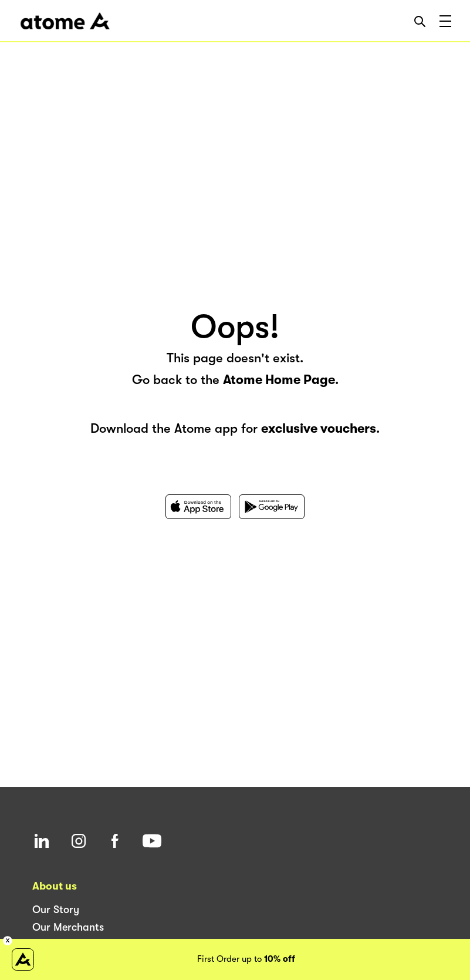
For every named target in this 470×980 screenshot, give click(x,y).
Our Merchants (68, 927)
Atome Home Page (279, 380)
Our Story (56, 910)
